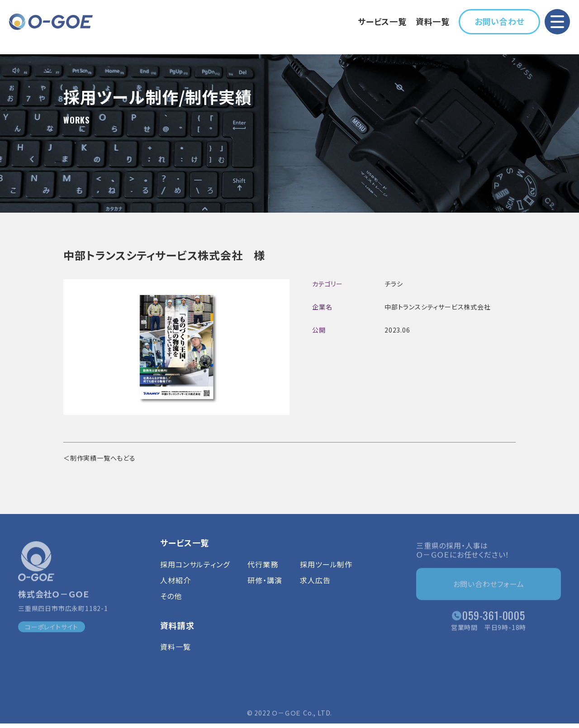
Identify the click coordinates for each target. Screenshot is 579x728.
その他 (171, 603)
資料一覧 (433, 21)
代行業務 (263, 571)
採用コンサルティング (195, 571)
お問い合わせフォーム (489, 586)
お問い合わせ (500, 21)
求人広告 (315, 587)
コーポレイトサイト (52, 629)
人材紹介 (175, 587)
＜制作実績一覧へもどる (100, 458)
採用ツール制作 (326, 571)
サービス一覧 (382, 21)
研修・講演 (265, 587)
